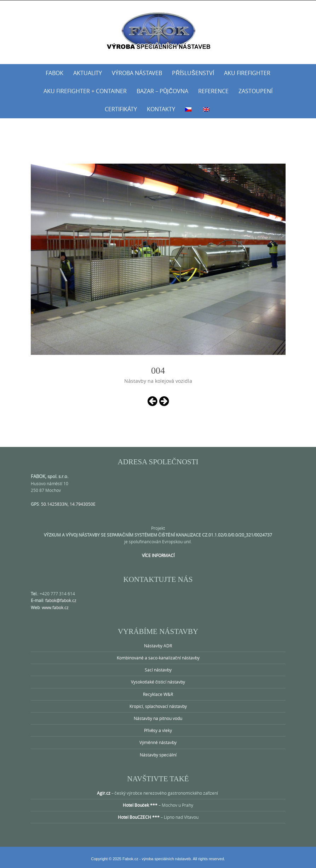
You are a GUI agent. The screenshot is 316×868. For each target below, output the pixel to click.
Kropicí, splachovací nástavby (158, 706)
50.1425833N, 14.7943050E (68, 504)
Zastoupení (255, 91)
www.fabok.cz (55, 607)
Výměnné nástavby (158, 742)
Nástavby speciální (158, 755)
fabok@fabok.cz (61, 600)
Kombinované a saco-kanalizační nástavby (158, 658)
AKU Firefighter (247, 73)
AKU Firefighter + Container (85, 91)
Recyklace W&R (158, 694)
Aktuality (88, 73)
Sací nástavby (158, 670)
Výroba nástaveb (137, 73)
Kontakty (161, 109)
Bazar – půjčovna (162, 91)
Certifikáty (121, 109)
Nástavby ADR (158, 646)
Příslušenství (193, 73)
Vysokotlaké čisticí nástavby (158, 682)
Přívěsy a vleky (158, 730)
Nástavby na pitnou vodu (158, 718)
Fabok (54, 73)
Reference (213, 91)
